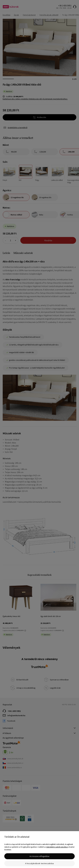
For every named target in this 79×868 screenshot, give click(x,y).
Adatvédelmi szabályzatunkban (57, 847)
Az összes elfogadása (39, 856)
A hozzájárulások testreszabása (39, 863)
